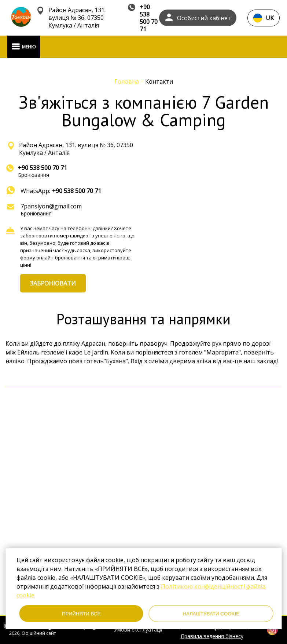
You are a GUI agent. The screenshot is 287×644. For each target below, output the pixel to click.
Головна (127, 81)
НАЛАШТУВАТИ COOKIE (211, 614)
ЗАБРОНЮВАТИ (53, 283)
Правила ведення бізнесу (212, 636)
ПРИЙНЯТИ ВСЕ (81, 614)
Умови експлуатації (138, 630)
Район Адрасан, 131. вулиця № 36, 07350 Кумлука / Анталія (77, 18)
